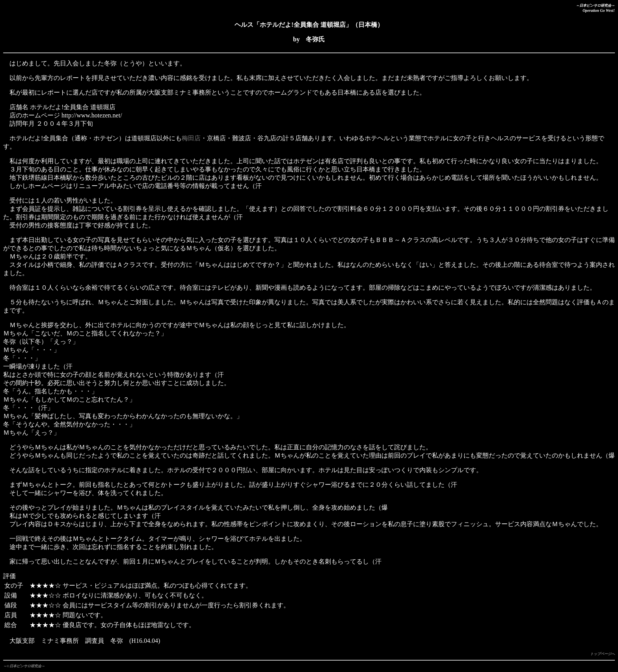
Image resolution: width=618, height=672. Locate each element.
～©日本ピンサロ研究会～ (24, 666)
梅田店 (191, 138)
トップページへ (602, 654)
